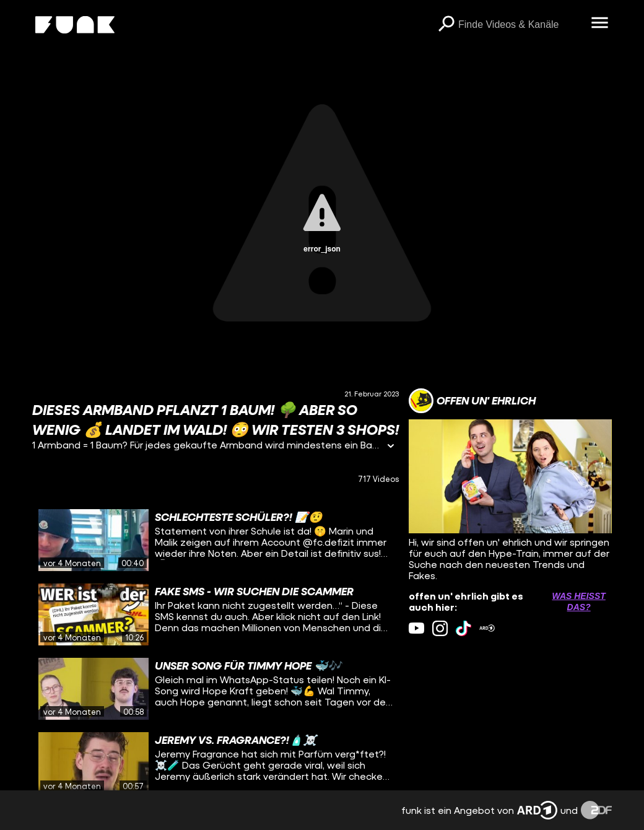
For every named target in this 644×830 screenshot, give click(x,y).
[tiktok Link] (463, 628)
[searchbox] (520, 25)
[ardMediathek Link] (487, 628)
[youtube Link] (416, 628)
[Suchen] (446, 25)
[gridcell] (215, 540)
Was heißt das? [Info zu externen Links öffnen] (578, 601)
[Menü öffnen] (599, 24)
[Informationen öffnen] (391, 447)
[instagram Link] (440, 628)
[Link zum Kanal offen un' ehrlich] (472, 401)
